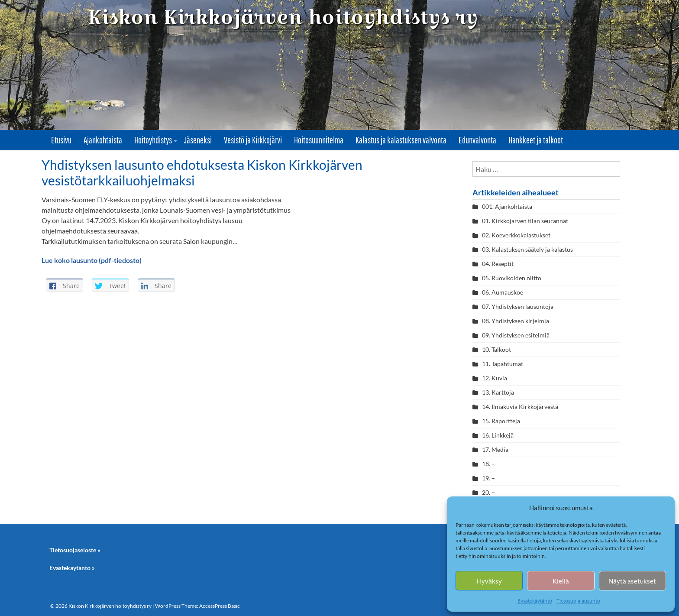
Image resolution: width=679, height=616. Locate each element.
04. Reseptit (498, 264)
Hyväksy (489, 581)
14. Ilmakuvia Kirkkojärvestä (520, 407)
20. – (489, 492)
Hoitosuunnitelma (319, 140)
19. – (488, 478)
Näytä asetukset (632, 581)
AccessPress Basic (220, 606)
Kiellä (561, 581)
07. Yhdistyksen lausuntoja (518, 306)
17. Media (495, 449)
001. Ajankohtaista (507, 206)
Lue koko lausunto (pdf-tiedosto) (92, 260)
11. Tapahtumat (503, 364)
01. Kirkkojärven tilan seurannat (525, 221)
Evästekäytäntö (535, 601)
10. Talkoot (496, 349)
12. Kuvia (495, 378)
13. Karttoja (498, 392)
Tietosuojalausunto (578, 601)
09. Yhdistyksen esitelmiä (516, 335)
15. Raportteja (501, 421)
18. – (488, 464)
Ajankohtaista (103, 140)
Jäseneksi (198, 140)
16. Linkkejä (498, 435)
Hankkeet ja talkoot (536, 140)
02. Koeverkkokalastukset (516, 235)
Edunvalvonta (477, 140)
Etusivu (61, 140)
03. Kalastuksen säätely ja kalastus (527, 249)
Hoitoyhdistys (153, 140)
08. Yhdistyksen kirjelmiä (516, 321)
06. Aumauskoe (503, 292)
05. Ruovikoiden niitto (512, 278)
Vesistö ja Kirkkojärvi (253, 140)
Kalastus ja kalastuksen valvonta (401, 140)
